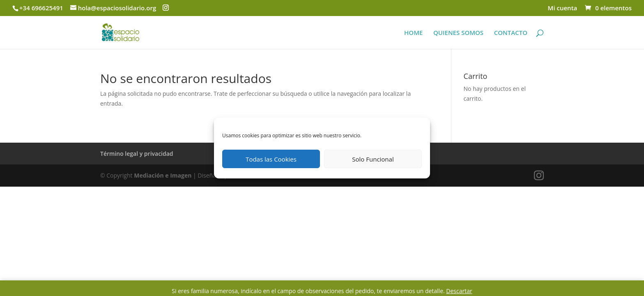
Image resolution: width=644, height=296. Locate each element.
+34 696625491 (41, 8)
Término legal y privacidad (137, 154)
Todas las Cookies (271, 159)
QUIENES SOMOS (458, 33)
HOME (413, 33)
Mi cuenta (563, 8)
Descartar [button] (459, 291)
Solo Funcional (373, 159)
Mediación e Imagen (163, 175)
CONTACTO (511, 33)
